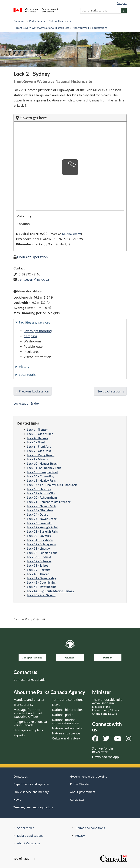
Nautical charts (71, 234)
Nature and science (66, 733)
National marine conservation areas (66, 721)
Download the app (105, 757)
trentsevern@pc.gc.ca (33, 279)
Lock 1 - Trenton (38, 430)
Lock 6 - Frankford (39, 447)
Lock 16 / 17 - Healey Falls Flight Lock (52, 485)
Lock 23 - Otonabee (40, 510)
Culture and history (66, 738)
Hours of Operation (32, 257)
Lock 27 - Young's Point (42, 527)
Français (122, 3)
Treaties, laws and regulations (34, 807)
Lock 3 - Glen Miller (40, 434)
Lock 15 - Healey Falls (41, 480)
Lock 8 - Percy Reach (41, 455)
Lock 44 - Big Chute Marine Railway (51, 591)
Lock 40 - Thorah (38, 574)
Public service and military (31, 792)
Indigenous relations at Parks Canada (30, 723)
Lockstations (100, 28)
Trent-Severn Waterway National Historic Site (43, 28)
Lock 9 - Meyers (37, 459)
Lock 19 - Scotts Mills (41, 493)
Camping (30, 336)
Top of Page (24, 859)
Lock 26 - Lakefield (39, 523)
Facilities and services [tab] (34, 322)
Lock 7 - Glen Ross (39, 451)
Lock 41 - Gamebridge (41, 578)
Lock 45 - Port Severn (41, 595)
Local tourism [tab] (29, 375)
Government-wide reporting (89, 776)
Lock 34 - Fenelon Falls (42, 553)
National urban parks (67, 728)
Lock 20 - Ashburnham (42, 497)
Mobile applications (30, 836)
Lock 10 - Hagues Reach (43, 463)
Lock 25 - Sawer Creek (42, 519)
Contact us (21, 776)
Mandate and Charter (29, 700)
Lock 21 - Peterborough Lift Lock (49, 502)
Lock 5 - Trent (36, 442)
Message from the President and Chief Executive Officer (28, 713)
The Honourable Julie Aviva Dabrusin (107, 706)
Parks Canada (37, 21)
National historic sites (62, 21)
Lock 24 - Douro (38, 514)
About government (83, 792)
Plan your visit (81, 28)
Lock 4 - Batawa (37, 438)
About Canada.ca (28, 843)
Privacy (80, 836)
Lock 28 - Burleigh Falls (42, 531)
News (56, 705)
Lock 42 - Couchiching (42, 582)
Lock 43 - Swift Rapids (41, 587)
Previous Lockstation (34, 391)
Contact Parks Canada (30, 680)
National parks (63, 715)
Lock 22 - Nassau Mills (42, 506)
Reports (19, 735)
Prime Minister (80, 784)
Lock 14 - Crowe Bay (41, 476)
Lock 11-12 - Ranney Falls (44, 468)
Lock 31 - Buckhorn (40, 540)
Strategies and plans (28, 730)
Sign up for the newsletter (103, 750)
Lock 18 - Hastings (39, 489)
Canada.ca (20, 21)
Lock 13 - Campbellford (43, 472)
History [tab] (24, 367)
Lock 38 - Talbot (37, 565)
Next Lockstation (109, 391)
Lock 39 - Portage (39, 570)
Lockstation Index (26, 403)
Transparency (23, 705)
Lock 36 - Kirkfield (39, 557)
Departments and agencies (32, 784)
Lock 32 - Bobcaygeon (41, 544)
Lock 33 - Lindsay (38, 548)
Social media (26, 828)
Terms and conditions (68, 700)
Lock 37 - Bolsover (39, 561)
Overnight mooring (38, 331)
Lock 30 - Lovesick (39, 536)
